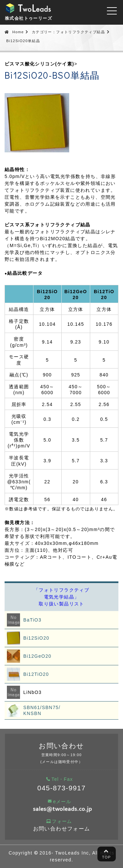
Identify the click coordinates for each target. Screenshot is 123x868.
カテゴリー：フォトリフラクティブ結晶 (68, 32)
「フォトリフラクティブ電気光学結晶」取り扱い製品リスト (61, 597)
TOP (107, 854)
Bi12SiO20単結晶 (23, 41)
